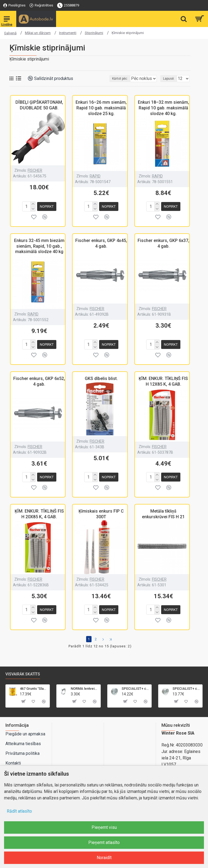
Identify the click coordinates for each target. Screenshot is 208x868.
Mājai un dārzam (38, 33)
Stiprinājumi (94, 33)
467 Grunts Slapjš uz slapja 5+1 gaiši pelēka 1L (34, 684)
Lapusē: (169, 79)
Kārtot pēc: (104, 79)
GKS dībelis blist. (101, 376)
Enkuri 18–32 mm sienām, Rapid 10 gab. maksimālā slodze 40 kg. (163, 108)
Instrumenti (68, 33)
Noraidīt (104, 858)
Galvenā (10, 33)
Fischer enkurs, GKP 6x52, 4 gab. (39, 379)
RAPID (95, 176)
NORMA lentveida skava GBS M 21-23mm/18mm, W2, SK (85, 684)
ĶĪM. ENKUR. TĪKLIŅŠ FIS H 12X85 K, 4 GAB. (163, 379)
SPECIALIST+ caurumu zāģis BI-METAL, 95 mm (136, 684)
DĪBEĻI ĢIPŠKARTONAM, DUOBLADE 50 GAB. (39, 105)
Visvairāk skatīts (23, 670)
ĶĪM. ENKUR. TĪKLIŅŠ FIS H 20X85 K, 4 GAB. (39, 511)
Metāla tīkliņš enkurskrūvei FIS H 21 (163, 511)
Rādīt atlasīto (19, 811)
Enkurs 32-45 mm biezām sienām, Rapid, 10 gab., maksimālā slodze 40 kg (39, 245)
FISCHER (35, 170)
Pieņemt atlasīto (104, 842)
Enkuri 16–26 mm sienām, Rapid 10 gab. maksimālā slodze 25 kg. (101, 108)
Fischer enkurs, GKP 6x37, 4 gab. (163, 242)
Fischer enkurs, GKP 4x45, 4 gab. (101, 242)
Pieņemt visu (104, 827)
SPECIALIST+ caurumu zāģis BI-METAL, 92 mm (186, 684)
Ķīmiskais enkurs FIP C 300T (101, 511)
